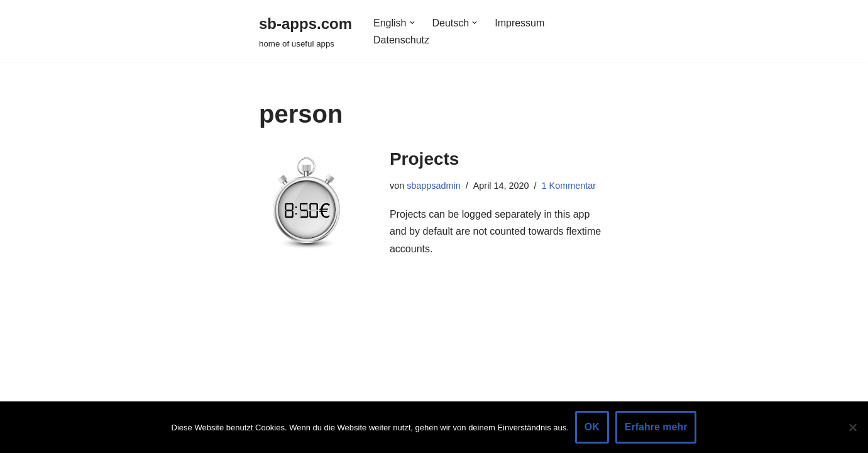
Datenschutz (401, 40)
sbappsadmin (434, 186)
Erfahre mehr (656, 427)
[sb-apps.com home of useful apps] (305, 31)
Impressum (519, 23)
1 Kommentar (569, 186)
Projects (425, 159)
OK (592, 427)
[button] (412, 23)
